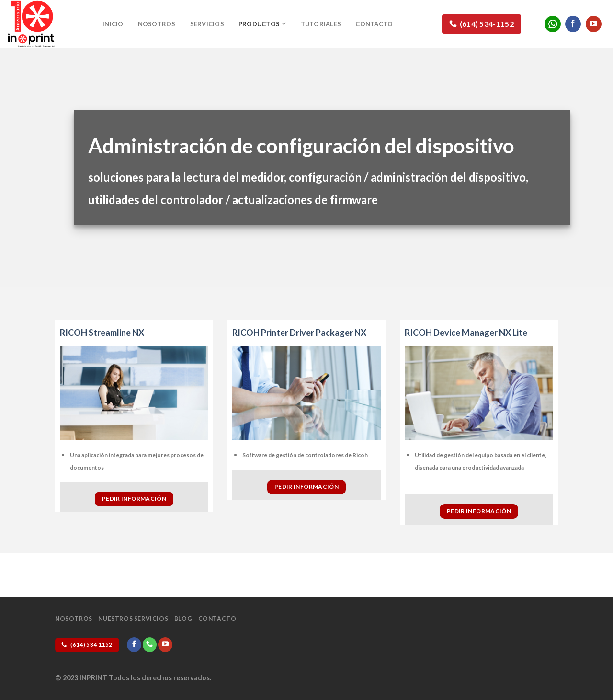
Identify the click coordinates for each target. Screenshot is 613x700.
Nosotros (157, 24)
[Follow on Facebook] (573, 24)
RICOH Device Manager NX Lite (466, 333)
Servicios (207, 24)
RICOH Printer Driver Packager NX (299, 333)
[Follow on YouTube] (594, 24)
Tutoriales (321, 24)
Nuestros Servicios (133, 619)
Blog (183, 619)
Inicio (113, 24)
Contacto (374, 24)
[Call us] (150, 644)
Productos (262, 24)
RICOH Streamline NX (102, 333)
